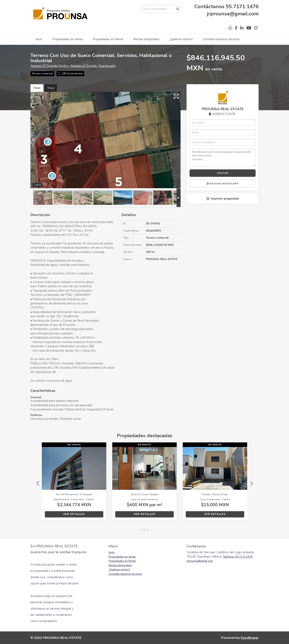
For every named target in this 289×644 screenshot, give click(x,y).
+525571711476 (223, 114)
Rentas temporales (146, 39)
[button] (36, 483)
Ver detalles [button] (74, 514)
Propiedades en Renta (108, 39)
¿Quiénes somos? (181, 39)
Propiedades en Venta (67, 39)
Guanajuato (107, 66)
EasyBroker (250, 638)
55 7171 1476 (242, 6)
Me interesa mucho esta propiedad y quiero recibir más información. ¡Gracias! (223, 158)
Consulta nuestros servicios (221, 39)
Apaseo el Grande (83, 66)
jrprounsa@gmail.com (233, 14)
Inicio (39, 39)
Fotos (37, 88)
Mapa (51, 88)
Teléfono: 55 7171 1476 (238, 557)
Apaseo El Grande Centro (50, 66)
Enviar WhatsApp (223, 184)
